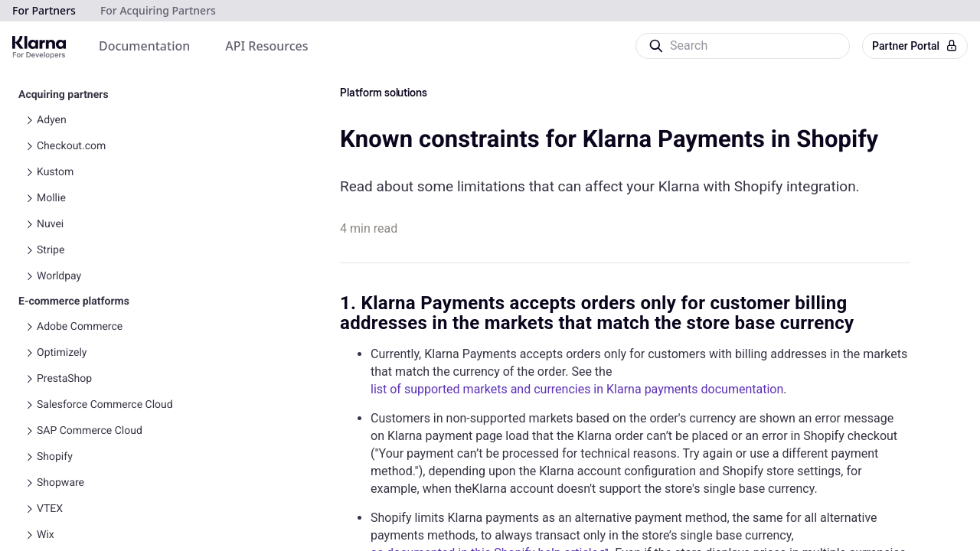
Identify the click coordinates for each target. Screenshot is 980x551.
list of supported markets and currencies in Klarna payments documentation (577, 389)
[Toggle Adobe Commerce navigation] (29, 327)
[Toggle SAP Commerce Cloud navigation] (29, 431)
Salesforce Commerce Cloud (105, 405)
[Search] (742, 46)
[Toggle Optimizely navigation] (29, 353)
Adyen (52, 120)
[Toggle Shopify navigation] (29, 457)
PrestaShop (64, 379)
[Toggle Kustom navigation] (29, 172)
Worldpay (59, 276)
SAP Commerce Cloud (90, 431)
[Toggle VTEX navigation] (29, 509)
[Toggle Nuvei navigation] (29, 224)
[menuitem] (144, 46)
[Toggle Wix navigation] (29, 535)
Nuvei (50, 224)
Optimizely (62, 353)
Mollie (51, 198)
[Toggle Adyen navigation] (29, 120)
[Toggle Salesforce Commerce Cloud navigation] (29, 405)
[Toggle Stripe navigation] (29, 250)
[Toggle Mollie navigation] (29, 198)
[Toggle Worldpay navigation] (29, 276)
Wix (46, 535)
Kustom (55, 172)
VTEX (50, 509)
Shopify (55, 457)
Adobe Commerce (80, 327)
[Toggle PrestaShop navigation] (29, 379)
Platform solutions (384, 94)
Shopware (60, 483)
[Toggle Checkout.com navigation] (29, 146)
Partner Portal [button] (915, 46)
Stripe (51, 250)
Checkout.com (71, 146)
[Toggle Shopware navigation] (29, 483)
